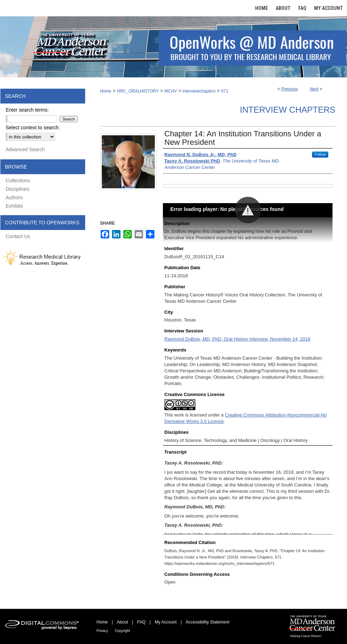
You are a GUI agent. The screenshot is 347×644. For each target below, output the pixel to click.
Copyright (122, 631)
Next (314, 89)
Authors (14, 197)
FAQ (141, 622)
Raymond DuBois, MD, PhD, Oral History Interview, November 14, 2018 (237, 339)
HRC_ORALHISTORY (138, 91)
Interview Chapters (288, 110)
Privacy (102, 631)
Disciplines (17, 189)
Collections (18, 181)
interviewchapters (199, 91)
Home (106, 91)
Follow (320, 154)
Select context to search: (33, 128)
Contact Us (18, 236)
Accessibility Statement (208, 622)
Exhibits (14, 206)
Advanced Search (25, 149)
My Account (166, 622)
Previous (290, 89)
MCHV (170, 91)
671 (225, 91)
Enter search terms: (27, 110)
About (122, 622)
